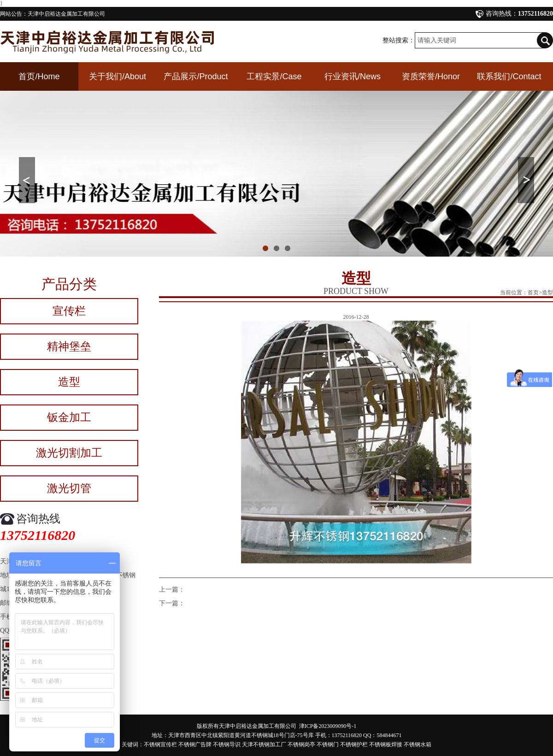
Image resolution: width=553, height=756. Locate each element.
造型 (69, 382)
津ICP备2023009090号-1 (328, 726)
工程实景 (274, 76)
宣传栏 (69, 311)
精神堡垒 (69, 346)
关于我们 (118, 76)
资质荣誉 (431, 76)
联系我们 (509, 76)
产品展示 (196, 76)
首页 (39, 76)
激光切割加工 (69, 453)
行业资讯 (353, 76)
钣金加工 (69, 417)
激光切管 (69, 488)
